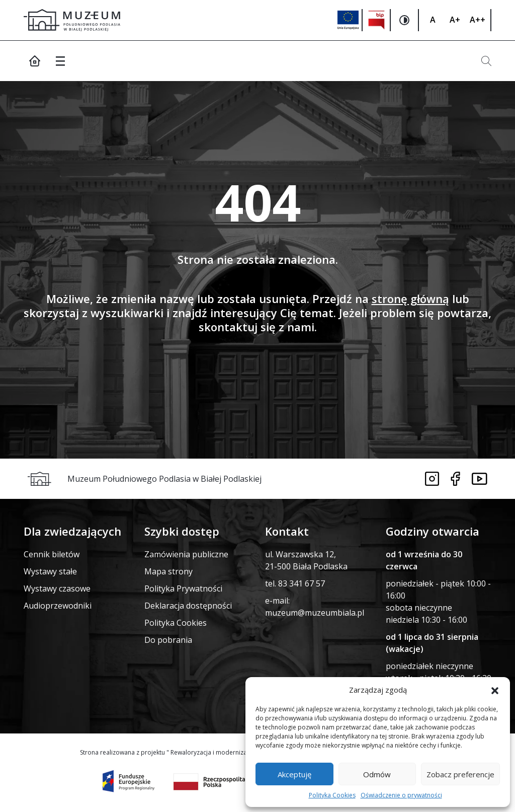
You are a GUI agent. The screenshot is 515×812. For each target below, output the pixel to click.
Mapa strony (168, 571)
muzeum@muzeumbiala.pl (315, 613)
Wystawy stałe (50, 571)
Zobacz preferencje (460, 774)
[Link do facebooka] (455, 479)
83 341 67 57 (302, 583)
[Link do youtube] (480, 479)
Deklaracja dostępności (188, 606)
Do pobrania (168, 640)
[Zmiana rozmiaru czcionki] (433, 20)
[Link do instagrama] (432, 479)
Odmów (377, 774)
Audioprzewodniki (58, 606)
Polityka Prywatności (183, 588)
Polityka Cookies (332, 795)
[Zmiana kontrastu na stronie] (405, 20)
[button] (495, 690)
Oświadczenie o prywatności (401, 795)
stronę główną (410, 299)
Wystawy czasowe (57, 588)
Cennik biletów (52, 554)
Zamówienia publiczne (186, 554)
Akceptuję (294, 774)
